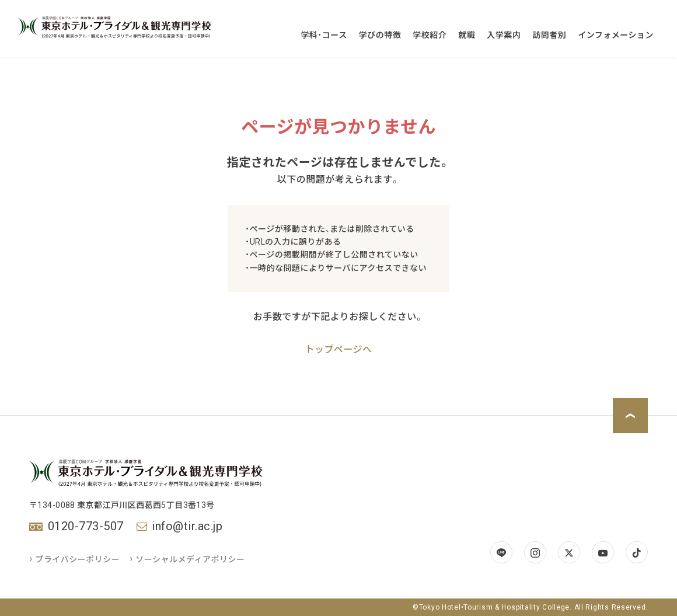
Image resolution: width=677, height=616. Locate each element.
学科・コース (324, 35)
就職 (467, 35)
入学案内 (504, 35)
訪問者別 (549, 35)
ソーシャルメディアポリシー (188, 559)
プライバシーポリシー (75, 559)
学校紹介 (430, 35)
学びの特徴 (380, 35)
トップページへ (338, 349)
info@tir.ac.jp (187, 526)
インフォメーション (616, 35)
